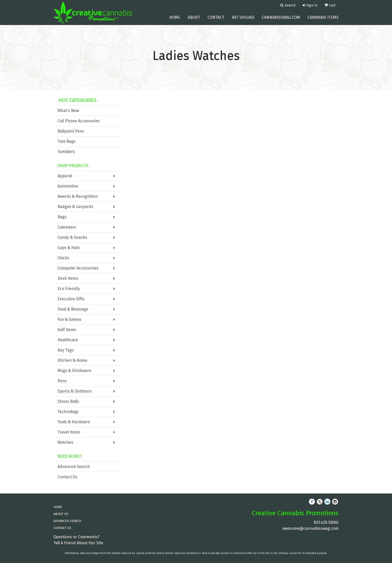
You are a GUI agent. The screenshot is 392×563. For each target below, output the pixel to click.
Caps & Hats (69, 248)
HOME (58, 507)
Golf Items (67, 330)
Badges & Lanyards (75, 207)
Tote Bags (66, 141)
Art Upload (243, 20)
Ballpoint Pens (71, 131)
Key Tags (66, 350)
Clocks (63, 258)
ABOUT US (61, 514)
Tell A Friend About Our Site (78, 543)
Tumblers (66, 152)
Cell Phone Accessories (79, 121)
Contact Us (67, 477)
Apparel (65, 176)
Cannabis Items (323, 20)
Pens (62, 381)
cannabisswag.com (281, 20)
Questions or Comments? (76, 537)
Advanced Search (74, 467)
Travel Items (69, 432)
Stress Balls (68, 401)
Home (175, 20)
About (194, 20)
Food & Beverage (73, 309)
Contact (216, 20)
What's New (68, 111)
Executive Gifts (71, 299)
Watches (65, 442)
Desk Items (68, 278)
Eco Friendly (69, 289)
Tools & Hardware (74, 422)
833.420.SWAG (326, 522)
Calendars (67, 227)
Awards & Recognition (78, 196)
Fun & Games (69, 319)
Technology (68, 412)
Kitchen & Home (72, 360)
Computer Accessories (78, 268)
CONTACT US (62, 528)
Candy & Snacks (72, 237)
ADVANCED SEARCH (67, 521)
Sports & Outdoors (75, 391)
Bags (62, 217)
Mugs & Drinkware (74, 371)
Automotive (68, 186)
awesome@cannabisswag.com (310, 528)
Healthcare (68, 340)
